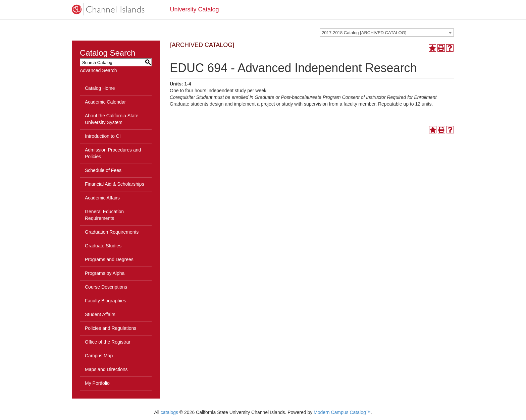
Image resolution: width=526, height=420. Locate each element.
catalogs (169, 412)
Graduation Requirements (112, 232)
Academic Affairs (102, 198)
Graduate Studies (103, 246)
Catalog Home (100, 88)
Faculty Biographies (106, 301)
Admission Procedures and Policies (113, 153)
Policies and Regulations (111, 328)
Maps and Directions (106, 369)
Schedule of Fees (103, 170)
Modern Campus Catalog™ (342, 412)
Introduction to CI (103, 136)
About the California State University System (112, 119)
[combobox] (387, 33)
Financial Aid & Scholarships (115, 184)
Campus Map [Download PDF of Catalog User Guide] (99, 356)
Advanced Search (98, 70)
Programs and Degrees (109, 259)
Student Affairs (100, 314)
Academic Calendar (105, 102)
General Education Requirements (104, 215)
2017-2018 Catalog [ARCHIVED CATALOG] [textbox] (364, 33)
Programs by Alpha (105, 273)
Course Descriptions (106, 287)
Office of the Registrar (108, 342)
